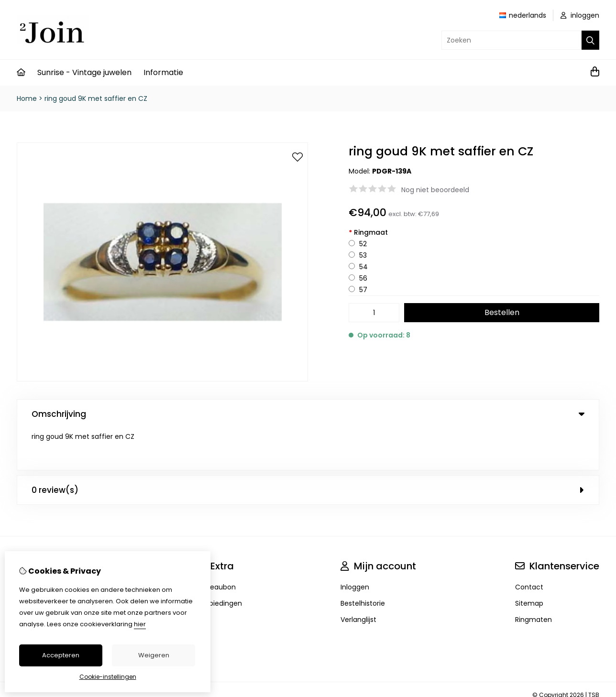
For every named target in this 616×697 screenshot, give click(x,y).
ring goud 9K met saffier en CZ (96, 98)
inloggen (580, 15)
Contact (529, 545)
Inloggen (355, 545)
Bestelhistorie (363, 562)
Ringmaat (368, 232)
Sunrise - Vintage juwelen (84, 72)
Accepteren (61, 655)
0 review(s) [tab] (308, 448)
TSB (594, 653)
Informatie (163, 72)
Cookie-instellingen (108, 677)
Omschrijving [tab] (308, 414)
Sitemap (529, 562)
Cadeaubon (216, 545)
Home (27, 98)
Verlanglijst (358, 578)
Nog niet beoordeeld (435, 190)
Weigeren (154, 655)
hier (140, 624)
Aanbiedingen (219, 562)
